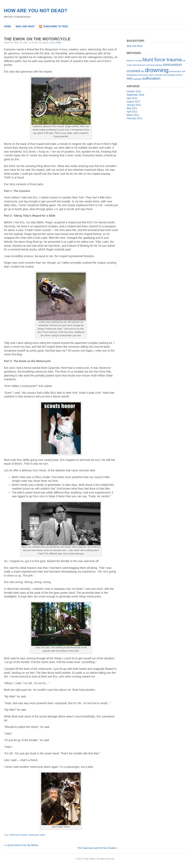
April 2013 (132, 98)
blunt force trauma (19, 835)
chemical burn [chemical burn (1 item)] (139, 65)
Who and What (25, 26)
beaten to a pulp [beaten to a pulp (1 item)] (134, 60)
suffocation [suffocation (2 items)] (151, 78)
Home (8, 26)
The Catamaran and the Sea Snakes (97, 848)
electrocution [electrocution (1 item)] (175, 71)
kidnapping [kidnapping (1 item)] (132, 75)
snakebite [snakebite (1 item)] (137, 79)
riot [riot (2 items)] (129, 78)
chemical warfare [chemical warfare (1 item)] (154, 65)
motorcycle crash (37, 835)
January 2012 (134, 105)
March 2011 (133, 115)
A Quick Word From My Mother (22, 845)
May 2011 (132, 108)
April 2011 (132, 112)
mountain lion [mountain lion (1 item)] (160, 75)
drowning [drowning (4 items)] (157, 70)
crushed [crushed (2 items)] (133, 71)
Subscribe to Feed (56, 26)
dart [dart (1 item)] (142, 71)
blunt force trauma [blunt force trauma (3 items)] (162, 60)
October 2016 (134, 92)
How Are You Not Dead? (36, 11)
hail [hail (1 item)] (184, 71)
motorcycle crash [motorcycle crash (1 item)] (146, 75)
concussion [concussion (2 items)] (172, 65)
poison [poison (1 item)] (179, 75)
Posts (58, 42)
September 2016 (135, 95)
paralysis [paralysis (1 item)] (172, 75)
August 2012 (133, 102)
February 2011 (134, 118)
